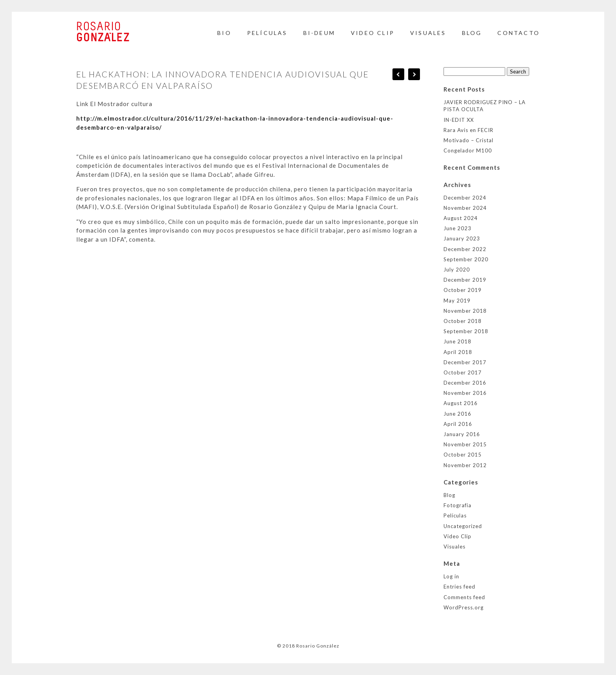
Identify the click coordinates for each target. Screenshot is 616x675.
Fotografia (457, 505)
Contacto (519, 33)
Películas (267, 33)
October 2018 (463, 321)
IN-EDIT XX (459, 120)
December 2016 (465, 383)
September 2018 (466, 331)
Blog (449, 495)
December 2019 (465, 280)
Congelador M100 (468, 150)
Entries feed (459, 587)
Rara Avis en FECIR (468, 130)
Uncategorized (463, 526)
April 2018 (458, 352)
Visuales (428, 33)
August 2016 (461, 403)
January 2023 (462, 238)
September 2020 (466, 259)
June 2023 (457, 228)
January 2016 (462, 434)
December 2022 (465, 249)
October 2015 (463, 455)
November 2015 (465, 444)
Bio (224, 33)
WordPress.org (464, 607)
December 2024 (465, 198)
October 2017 (463, 372)
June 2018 (457, 341)
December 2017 (465, 362)
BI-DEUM (319, 33)
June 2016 (457, 414)
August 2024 (461, 218)
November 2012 (465, 465)
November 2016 (465, 393)
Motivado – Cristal (468, 140)
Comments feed (464, 597)
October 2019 (463, 290)
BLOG (472, 33)
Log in (451, 576)
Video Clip (373, 33)
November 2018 (465, 311)
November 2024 (465, 208)
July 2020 (457, 270)
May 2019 (457, 301)
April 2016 (458, 424)
